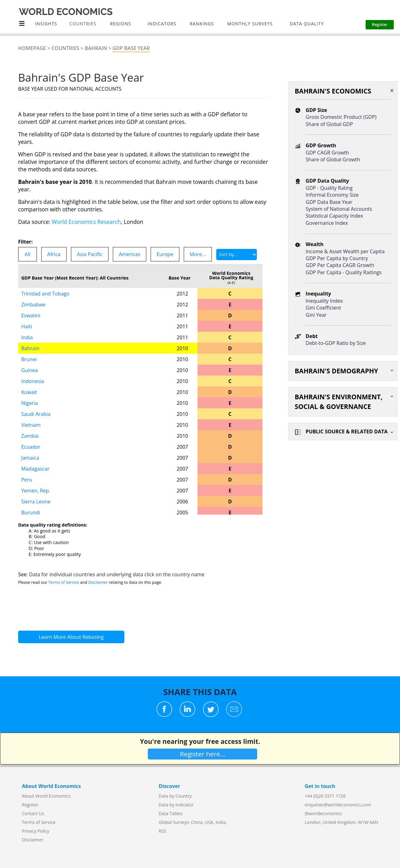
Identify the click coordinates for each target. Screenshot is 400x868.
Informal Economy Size (332, 195)
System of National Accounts (339, 209)
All (27, 254)
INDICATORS (162, 24)
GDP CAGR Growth (327, 153)
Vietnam (31, 425)
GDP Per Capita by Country (337, 258)
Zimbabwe (33, 305)
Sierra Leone (36, 502)
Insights (46, 24)
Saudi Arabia (36, 414)
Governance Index (327, 223)
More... (198, 254)
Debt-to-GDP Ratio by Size (336, 343)
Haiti (27, 326)
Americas (130, 254)
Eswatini (31, 315)
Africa (54, 254)
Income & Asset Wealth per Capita (345, 251)
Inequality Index (324, 301)
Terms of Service (64, 582)
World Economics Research (86, 222)
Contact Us (33, 813)
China (197, 822)
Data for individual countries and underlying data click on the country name (117, 574)
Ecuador (31, 447)
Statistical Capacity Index (334, 216)
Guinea (30, 370)
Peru (27, 480)
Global (165, 822)
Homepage (32, 48)
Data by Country (175, 796)
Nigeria (30, 403)
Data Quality (307, 24)
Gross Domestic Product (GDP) (341, 117)
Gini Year (316, 315)
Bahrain (96, 48)
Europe (165, 254)
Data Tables (171, 813)
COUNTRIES (83, 24)
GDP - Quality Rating (329, 188)
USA (209, 822)
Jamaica (30, 458)
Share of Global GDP (329, 124)
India (27, 337)
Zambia (30, 436)
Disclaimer (98, 582)
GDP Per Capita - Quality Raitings (344, 272)
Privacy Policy (35, 831)
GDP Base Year (131, 48)
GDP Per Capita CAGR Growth (340, 265)
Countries (65, 48)
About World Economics (46, 796)
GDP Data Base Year (329, 202)
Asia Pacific (90, 254)
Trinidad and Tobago (45, 294)
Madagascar (35, 469)
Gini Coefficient (323, 308)
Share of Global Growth (333, 159)
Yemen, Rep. (36, 491)
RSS (162, 831)
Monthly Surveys (250, 24)
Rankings (202, 24)
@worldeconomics (323, 813)
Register (30, 805)
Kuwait (29, 392)
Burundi (31, 512)
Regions (120, 24)
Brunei (29, 359)
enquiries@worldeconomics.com (338, 805)
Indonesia (33, 381)
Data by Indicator (176, 805)
